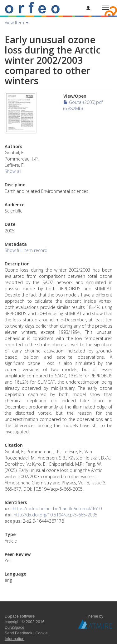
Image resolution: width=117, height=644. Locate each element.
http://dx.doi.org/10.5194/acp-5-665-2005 (56, 515)
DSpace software (20, 616)
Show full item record (26, 250)
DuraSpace (15, 628)
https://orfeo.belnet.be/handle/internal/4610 (57, 509)
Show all (13, 171)
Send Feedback (18, 633)
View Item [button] (17, 23)
